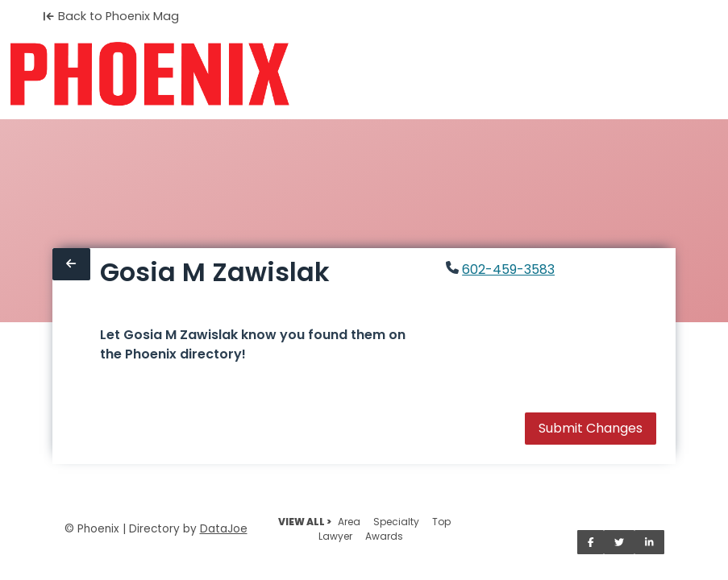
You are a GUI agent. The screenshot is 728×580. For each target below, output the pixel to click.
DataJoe (224, 529)
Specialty (396, 522)
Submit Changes (591, 428)
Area (349, 522)
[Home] (150, 74)
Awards (384, 536)
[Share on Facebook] (591, 542)
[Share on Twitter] (619, 542)
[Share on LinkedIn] (649, 542)
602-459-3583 (508, 269)
